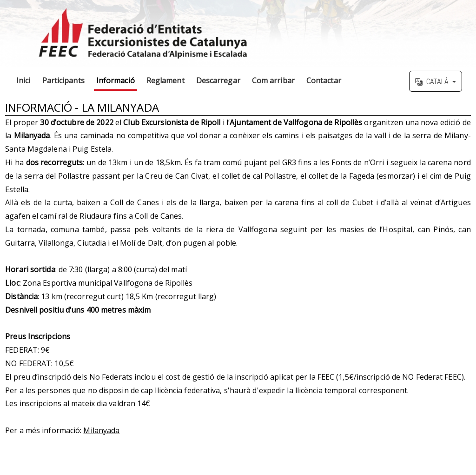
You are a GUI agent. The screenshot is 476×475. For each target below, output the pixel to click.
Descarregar (218, 80)
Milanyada (101, 430)
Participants (63, 80)
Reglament (165, 80)
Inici (23, 80)
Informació (116, 80)
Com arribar (273, 80)
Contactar (324, 80)
